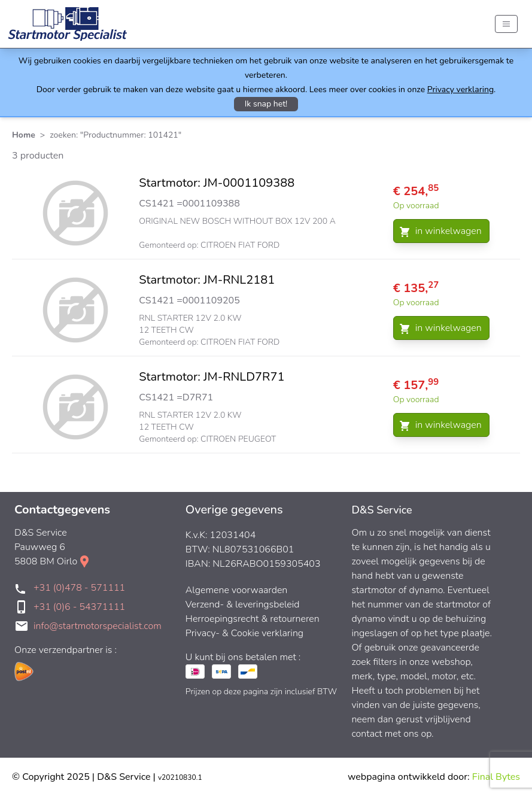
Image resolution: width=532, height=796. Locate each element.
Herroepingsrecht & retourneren (253, 619)
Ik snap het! (266, 104)
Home (24, 135)
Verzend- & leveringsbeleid (243, 604)
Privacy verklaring (460, 89)
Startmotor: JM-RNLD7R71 (212, 377)
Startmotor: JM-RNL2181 (207, 280)
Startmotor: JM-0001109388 (217, 183)
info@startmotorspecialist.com (98, 626)
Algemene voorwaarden (237, 590)
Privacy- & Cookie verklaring (244, 633)
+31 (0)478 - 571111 (79, 588)
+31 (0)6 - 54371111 (79, 607)
